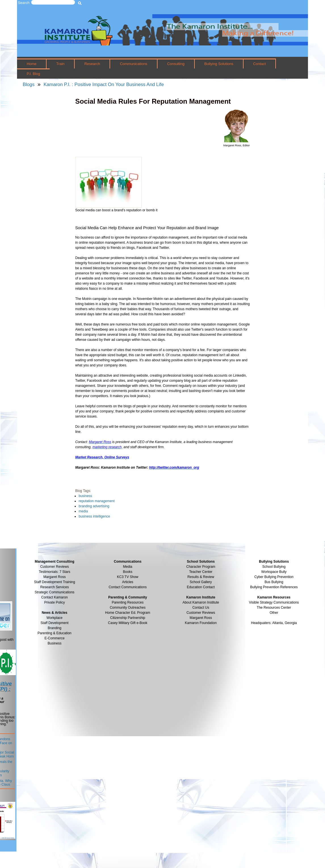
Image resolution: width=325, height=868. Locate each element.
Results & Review (201, 577)
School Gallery (201, 582)
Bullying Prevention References (274, 587)
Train (60, 64)
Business (55, 643)
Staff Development (55, 623)
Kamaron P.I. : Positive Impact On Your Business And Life (104, 84)
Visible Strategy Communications (274, 602)
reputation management (97, 501)
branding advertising (94, 506)
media (83, 511)
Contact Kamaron (54, 597)
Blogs (29, 84)
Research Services (55, 587)
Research (92, 64)
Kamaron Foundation (201, 623)
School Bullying (274, 567)
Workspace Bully (274, 572)
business (85, 496)
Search (24, 3)
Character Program (201, 567)
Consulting (176, 64)
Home (32, 64)
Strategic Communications (54, 592)
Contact (260, 64)
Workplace (54, 618)
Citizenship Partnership (128, 618)
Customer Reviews (201, 613)
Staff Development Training (55, 582)
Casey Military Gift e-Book (128, 623)
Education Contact (201, 587)
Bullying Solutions (219, 64)
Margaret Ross (55, 577)
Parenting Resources (128, 602)
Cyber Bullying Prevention (274, 577)
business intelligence (94, 516)
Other (274, 613)
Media (128, 567)
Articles (128, 582)
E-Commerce (55, 638)
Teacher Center (201, 572)
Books (128, 572)
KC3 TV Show (128, 577)
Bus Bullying (274, 582)
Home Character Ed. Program (128, 613)
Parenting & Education (54, 633)
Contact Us (201, 608)
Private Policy (55, 602)
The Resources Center (274, 608)
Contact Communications (128, 587)
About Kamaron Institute (201, 602)
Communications (133, 64)
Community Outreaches (128, 608)
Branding (54, 628)
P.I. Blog (33, 74)
